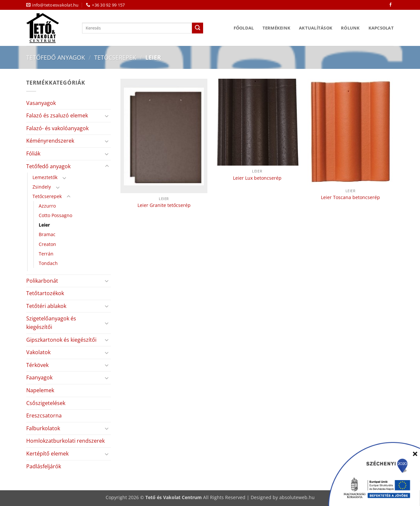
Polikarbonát (42, 281)
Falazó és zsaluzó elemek (57, 115)
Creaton (47, 244)
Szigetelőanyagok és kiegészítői (51, 323)
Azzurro (47, 206)
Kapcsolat (381, 28)
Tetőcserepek (115, 57)
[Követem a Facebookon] (390, 5)
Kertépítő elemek (47, 454)
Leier (44, 225)
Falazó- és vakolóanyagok (57, 128)
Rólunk (350, 28)
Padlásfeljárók (44, 466)
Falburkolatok (43, 428)
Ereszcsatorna (44, 415)
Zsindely (42, 187)
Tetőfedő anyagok (56, 57)
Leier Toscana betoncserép (350, 197)
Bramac (47, 234)
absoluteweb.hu (297, 497)
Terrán (46, 254)
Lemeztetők (45, 177)
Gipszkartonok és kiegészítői (61, 340)
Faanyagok (39, 377)
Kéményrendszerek (50, 141)
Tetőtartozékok (45, 293)
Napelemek (40, 390)
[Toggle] (107, 116)
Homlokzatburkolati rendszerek (65, 441)
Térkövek (37, 365)
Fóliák (33, 153)
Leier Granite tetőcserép (164, 205)
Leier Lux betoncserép (257, 178)
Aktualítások (316, 28)
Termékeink (277, 28)
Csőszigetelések (46, 403)
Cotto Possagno (55, 215)
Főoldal (244, 28)
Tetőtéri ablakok (46, 306)
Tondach (48, 263)
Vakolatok (38, 352)
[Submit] (198, 28)
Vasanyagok (41, 103)
